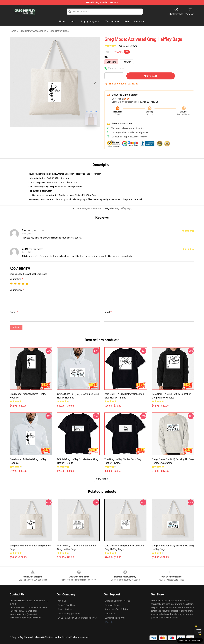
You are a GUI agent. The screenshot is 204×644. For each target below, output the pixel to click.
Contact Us (110, 614)
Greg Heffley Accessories (33, 31)
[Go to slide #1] (47, 135)
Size (106, 57)
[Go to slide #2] (63, 135)
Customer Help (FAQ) (115, 618)
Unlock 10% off (198, 631)
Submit (16, 327)
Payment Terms (112, 605)
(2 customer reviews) (128, 46)
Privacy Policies (65, 609)
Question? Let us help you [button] (190, 640)
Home (13, 31)
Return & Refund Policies (116, 609)
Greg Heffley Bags (59, 31)
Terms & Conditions (67, 605)
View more (102, 479)
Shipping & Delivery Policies (117, 601)
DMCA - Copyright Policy (69, 614)
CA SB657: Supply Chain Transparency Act (77, 618)
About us (62, 601)
